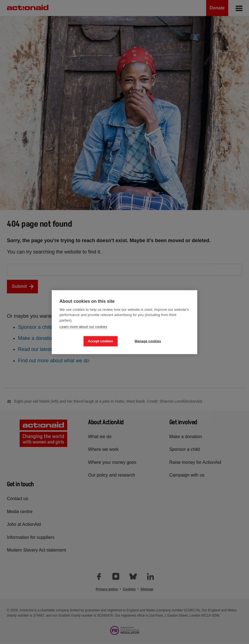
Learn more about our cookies (83, 327)
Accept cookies (101, 341)
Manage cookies (148, 341)
